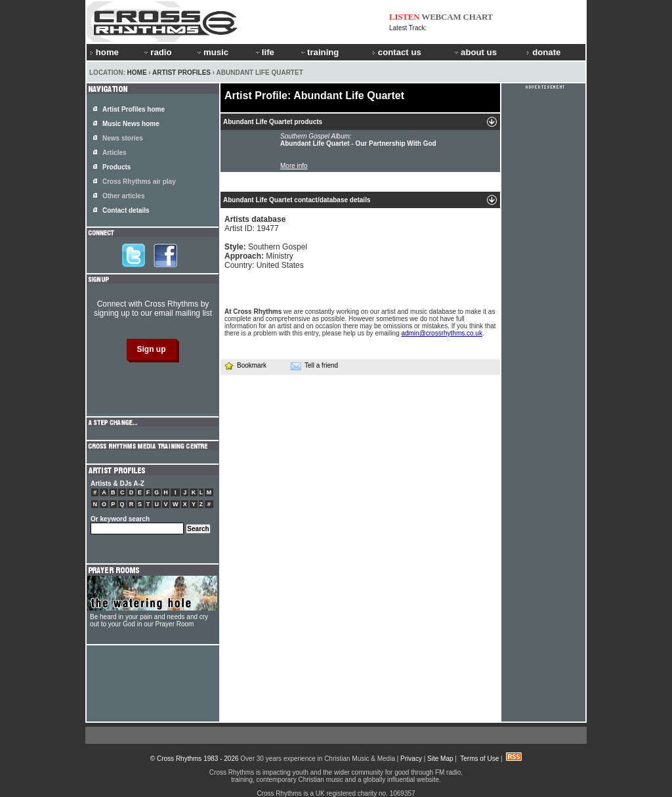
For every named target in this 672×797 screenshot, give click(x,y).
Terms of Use (479, 759)
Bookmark (245, 365)
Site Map (440, 759)
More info (294, 166)
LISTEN (405, 17)
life (264, 52)
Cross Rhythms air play (139, 182)
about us (475, 52)
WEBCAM (441, 17)
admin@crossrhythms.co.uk (442, 333)
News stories (123, 138)
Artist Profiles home (134, 109)
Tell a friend (314, 366)
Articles (115, 153)
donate (543, 52)
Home (137, 73)
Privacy (411, 759)
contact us (397, 52)
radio (157, 52)
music (212, 52)
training (319, 52)
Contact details (126, 210)
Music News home (131, 124)
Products (116, 167)
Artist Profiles (181, 73)
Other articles (123, 196)
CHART (478, 17)
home (104, 52)
